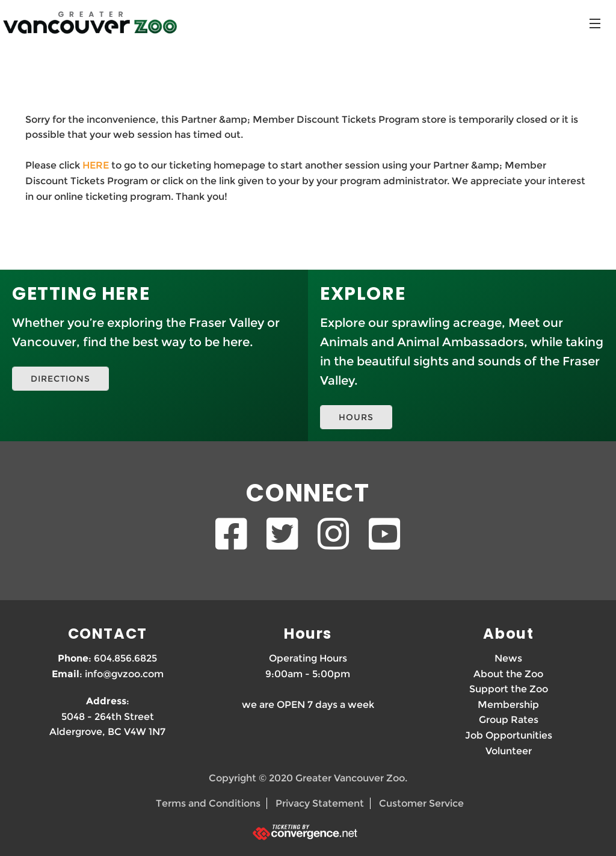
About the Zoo (508, 674)
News (508, 658)
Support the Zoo (509, 689)
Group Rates (509, 720)
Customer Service (421, 803)
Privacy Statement (320, 803)
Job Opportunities (509, 735)
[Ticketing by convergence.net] (308, 832)
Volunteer (509, 751)
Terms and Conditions (208, 803)
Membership (508, 705)
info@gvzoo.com (124, 674)
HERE (96, 165)
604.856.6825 (125, 658)
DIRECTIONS (60, 379)
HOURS (356, 417)
